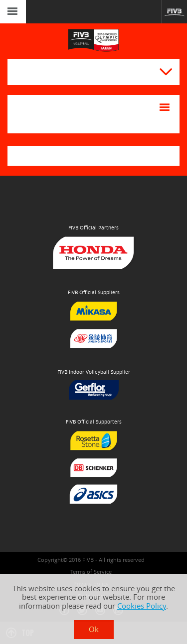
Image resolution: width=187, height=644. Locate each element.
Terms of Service (91, 572)
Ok (94, 629)
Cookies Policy (142, 606)
